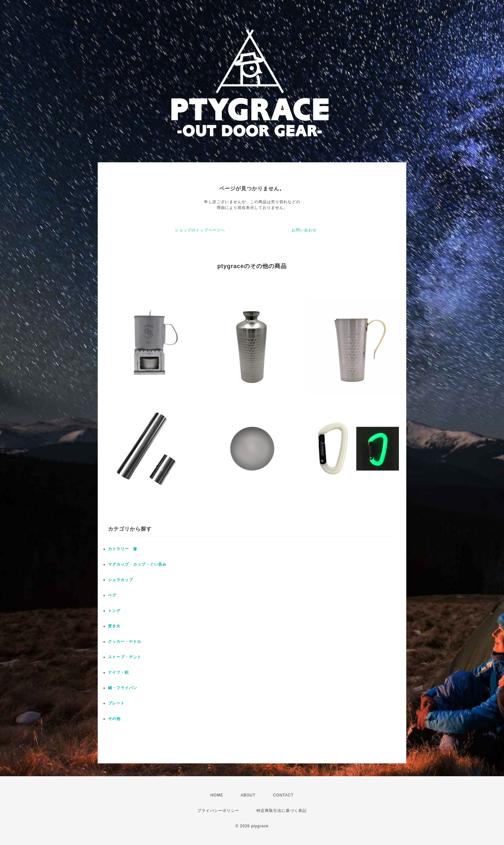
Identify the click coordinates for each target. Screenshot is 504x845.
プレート (118, 703)
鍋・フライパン (123, 688)
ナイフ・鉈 (118, 672)
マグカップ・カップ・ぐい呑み (137, 564)
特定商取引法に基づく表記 (282, 811)
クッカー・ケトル (127, 642)
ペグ (112, 595)
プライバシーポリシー (218, 811)
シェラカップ (123, 580)
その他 (116, 719)
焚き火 (116, 626)
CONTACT (283, 795)
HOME (217, 795)
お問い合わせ (304, 230)
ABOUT (248, 795)
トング (116, 611)
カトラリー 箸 (123, 549)
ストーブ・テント (125, 657)
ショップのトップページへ (200, 230)
